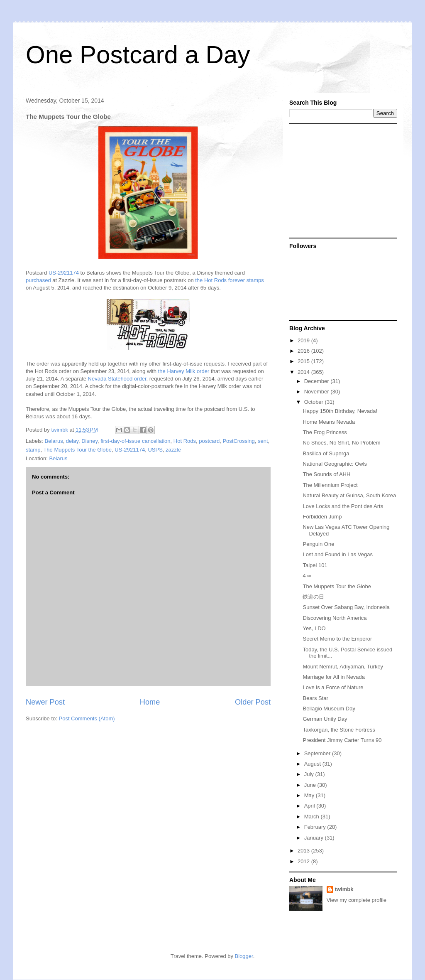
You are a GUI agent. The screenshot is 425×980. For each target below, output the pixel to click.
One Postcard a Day (138, 55)
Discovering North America (335, 618)
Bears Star (315, 698)
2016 (304, 351)
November (318, 392)
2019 (304, 340)
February (316, 827)
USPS (155, 450)
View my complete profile (357, 900)
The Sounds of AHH (326, 474)
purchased (38, 280)
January (315, 838)
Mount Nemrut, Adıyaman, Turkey (343, 667)
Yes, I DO (314, 628)
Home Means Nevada (329, 422)
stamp (33, 450)
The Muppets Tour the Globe (77, 450)
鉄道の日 (313, 597)
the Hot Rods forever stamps (229, 280)
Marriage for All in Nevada (334, 677)
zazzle (173, 450)
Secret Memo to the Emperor (337, 639)
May (310, 795)
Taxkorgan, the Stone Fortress (339, 730)
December (318, 381)
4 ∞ (307, 576)
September (318, 753)
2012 (304, 861)
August (313, 764)
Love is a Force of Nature (333, 687)
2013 (304, 851)
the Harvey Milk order (184, 371)
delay (72, 441)
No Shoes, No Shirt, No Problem (341, 443)
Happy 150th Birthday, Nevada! (340, 411)
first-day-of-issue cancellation (135, 441)
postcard (209, 441)
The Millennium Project (330, 485)
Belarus (54, 441)
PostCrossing (238, 441)
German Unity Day (325, 719)
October (315, 402)
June (311, 785)
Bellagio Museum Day (329, 709)
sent (263, 441)
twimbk (344, 889)
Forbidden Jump (322, 517)
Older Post (253, 702)
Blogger (244, 956)
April (310, 806)
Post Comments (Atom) (87, 718)
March (313, 817)
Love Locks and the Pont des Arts (343, 506)
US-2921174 (64, 273)
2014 (304, 372)
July (310, 774)
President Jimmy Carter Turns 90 (342, 740)
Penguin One (318, 544)
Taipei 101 (315, 565)
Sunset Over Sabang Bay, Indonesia (346, 607)
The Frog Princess (325, 432)
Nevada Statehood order (117, 379)
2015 (304, 361)
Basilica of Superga (326, 453)
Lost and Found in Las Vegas (337, 554)
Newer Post (45, 702)
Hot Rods (185, 441)
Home (150, 702)
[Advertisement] (341, 180)
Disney (89, 441)
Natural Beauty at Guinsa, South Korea (349, 495)
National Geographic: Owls (335, 464)
